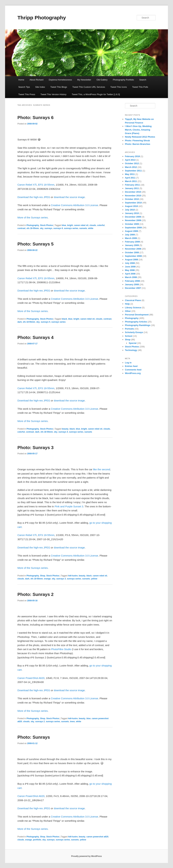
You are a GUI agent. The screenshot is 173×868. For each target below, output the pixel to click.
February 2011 (132, 185)
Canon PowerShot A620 (31, 678)
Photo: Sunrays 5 (35, 244)
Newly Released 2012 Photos (140, 137)
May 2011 (130, 174)
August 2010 (132, 206)
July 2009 (130, 235)
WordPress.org (133, 373)
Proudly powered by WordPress (86, 856)
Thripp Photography (42, 18)
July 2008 (130, 263)
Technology (131, 350)
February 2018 (132, 156)
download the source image (69, 197)
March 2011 (131, 181)
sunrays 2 (40, 722)
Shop (43, 576)
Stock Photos (47, 225)
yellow (94, 579)
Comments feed (133, 370)
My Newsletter (84, 80)
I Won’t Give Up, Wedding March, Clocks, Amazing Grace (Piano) (138, 130)
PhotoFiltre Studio (61, 649)
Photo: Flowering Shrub (137, 141)
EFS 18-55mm (46, 185)
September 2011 (133, 171)
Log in (128, 363)
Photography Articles (136, 322)
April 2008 (130, 274)
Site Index (40, 87)
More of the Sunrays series (33, 217)
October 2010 (132, 199)
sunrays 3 (61, 579)
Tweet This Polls (140, 87)
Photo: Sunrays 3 (35, 448)
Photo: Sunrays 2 (35, 594)
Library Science (133, 308)
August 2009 (132, 231)
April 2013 (130, 160)
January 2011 (132, 188)
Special (133, 343)
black (64, 319)
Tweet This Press (27, 94)
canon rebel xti (81, 225)
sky (42, 228)
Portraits (129, 329)
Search (143, 80)
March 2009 (131, 238)
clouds (93, 225)
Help (127, 304)
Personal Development (137, 315)
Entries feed (131, 366)
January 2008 (132, 284)
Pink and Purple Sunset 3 (69, 506)
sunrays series (71, 228)
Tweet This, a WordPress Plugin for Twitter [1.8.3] (96, 94)
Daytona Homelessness (60, 80)
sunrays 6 (58, 228)
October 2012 (132, 163)
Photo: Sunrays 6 (35, 118)
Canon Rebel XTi (27, 185)
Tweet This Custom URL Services (89, 87)
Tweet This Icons (119, 87)
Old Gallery (102, 80)
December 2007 (133, 288)
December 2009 (133, 217)
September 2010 (133, 203)
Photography (33, 225)
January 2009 (132, 245)
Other (128, 311)
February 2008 (132, 281)
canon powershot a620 (97, 837)
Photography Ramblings (138, 325)
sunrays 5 (45, 322)
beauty (65, 429)
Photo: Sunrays (34, 737)
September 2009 (133, 228)
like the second (102, 469)
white (91, 228)
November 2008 (133, 249)
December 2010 (133, 192)
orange (47, 579)
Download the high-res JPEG (34, 197)
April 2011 (130, 178)
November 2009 (133, 220)
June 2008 (130, 267)
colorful (101, 225)
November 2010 (133, 196)
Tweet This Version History (53, 94)
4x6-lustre (73, 576)
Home (21, 80)
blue (64, 225)
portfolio (37, 840)
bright (70, 225)
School (129, 336)
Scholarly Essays (134, 332)
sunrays (48, 228)
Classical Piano (133, 300)
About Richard (36, 80)
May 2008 (130, 270)
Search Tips (24, 87)
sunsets (83, 228)
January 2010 (132, 213)
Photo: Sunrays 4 (35, 337)
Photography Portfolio (123, 80)
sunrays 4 (63, 432)
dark (20, 322)
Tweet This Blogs (59, 87)
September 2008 (133, 256)
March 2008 (131, 277)
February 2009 (132, 242)
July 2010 (130, 210)
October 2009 (132, 224)
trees (72, 722)
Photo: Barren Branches (138, 144)
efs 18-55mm (33, 228)
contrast (21, 228)
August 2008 (132, 260)
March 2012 (131, 167)
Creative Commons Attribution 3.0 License (75, 205)
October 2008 (132, 252)
